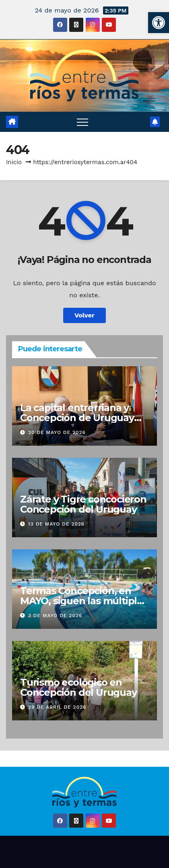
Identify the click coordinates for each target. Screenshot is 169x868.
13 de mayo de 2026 (56, 524)
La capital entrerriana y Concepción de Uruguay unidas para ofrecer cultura (84, 418)
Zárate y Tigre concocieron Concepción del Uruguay (83, 504)
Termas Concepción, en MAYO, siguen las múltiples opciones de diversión (84, 601)
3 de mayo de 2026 (55, 616)
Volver (84, 315)
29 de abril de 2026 (57, 707)
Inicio (14, 162)
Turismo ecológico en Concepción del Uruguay (78, 687)
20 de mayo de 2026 (57, 432)
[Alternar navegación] (82, 122)
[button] (159, 23)
